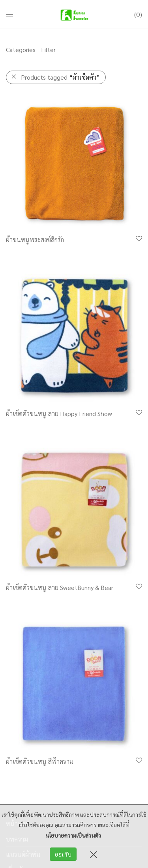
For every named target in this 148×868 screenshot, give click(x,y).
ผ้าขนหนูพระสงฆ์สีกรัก (35, 240)
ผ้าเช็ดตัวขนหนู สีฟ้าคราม (40, 761)
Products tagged (60, 77)
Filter (48, 49)
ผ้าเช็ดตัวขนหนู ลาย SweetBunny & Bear (60, 587)
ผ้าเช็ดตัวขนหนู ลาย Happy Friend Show (59, 413)
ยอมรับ (63, 854)
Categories (21, 49)
